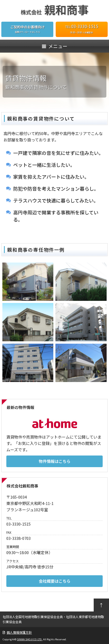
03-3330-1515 (85, 26)
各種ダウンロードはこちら (27, 29)
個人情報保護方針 (19, 632)
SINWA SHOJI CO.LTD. (30, 639)
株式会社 (55, 12)
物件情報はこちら (55, 461)
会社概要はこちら (55, 581)
